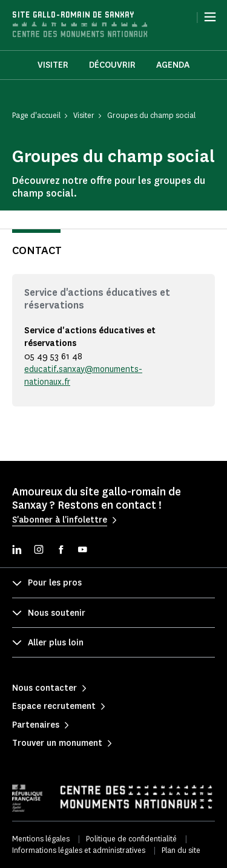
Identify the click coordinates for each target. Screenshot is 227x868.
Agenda (173, 65)
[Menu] (210, 17)
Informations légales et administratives (79, 850)
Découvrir (112, 65)
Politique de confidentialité (131, 839)
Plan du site (181, 850)
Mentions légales (41, 839)
